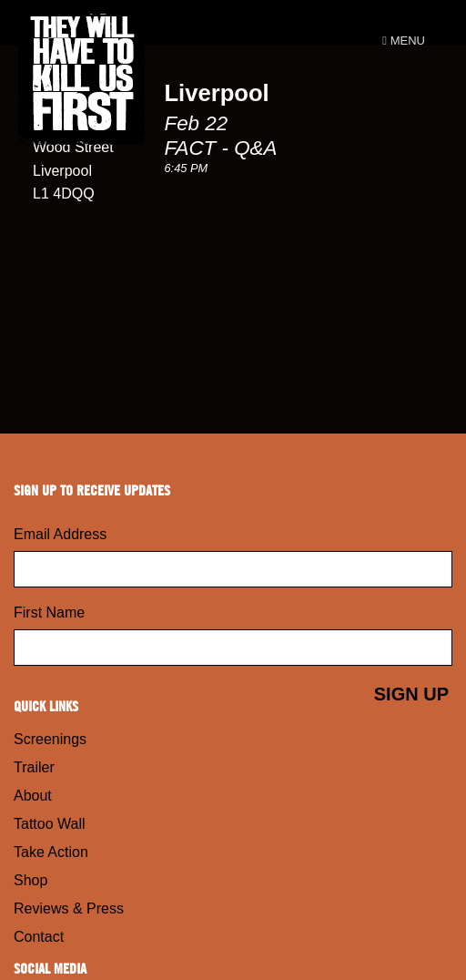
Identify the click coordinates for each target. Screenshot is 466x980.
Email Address (60, 534)
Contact (39, 937)
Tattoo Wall (50, 824)
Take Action (51, 852)
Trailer (34, 767)
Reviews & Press (69, 909)
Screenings (50, 739)
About (33, 796)
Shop (30, 880)
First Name (49, 612)
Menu (404, 41)
